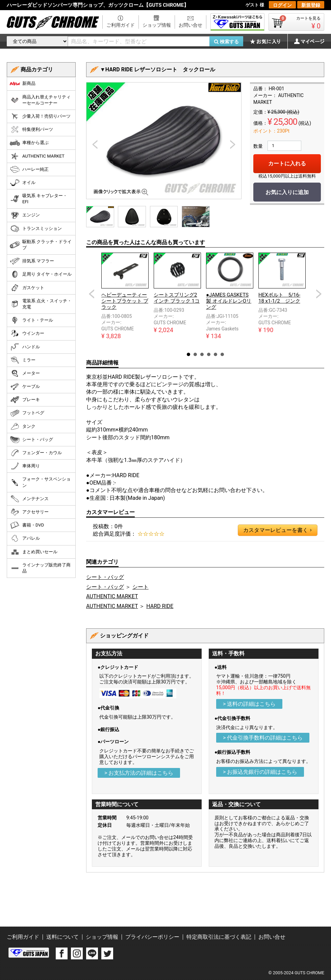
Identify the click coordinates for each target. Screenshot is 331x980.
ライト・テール (31, 320)
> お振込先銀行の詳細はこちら (260, 772)
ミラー (23, 360)
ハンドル (25, 347)
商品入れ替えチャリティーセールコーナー (40, 100)
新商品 (23, 84)
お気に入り (269, 41)
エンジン (25, 215)
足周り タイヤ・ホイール (41, 274)
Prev (92, 294)
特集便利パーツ (31, 130)
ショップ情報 (157, 25)
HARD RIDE (160, 606)
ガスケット (27, 288)
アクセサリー (29, 512)
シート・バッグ (105, 577)
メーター (25, 373)
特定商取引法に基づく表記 (219, 937)
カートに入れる (287, 164)
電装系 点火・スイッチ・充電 (41, 304)
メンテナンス (29, 499)
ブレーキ (25, 400)
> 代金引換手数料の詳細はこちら (263, 738)
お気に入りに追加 (287, 192)
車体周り (25, 466)
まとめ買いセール (34, 552)
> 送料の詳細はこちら (249, 704)
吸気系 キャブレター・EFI (39, 199)
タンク (23, 426)
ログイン (282, 5)
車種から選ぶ (29, 143)
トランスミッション (36, 229)
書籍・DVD (27, 525)
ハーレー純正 (29, 169)
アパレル (25, 538)
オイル (23, 183)
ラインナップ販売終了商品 (40, 568)
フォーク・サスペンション (40, 482)
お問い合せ (190, 25)
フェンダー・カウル (36, 453)
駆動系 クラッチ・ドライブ (41, 245)
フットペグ (27, 413)
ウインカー (27, 333)
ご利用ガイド (121, 25)
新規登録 (311, 5)
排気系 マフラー (32, 261)
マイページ (306, 41)
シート (141, 587)
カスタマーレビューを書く (277, 530)
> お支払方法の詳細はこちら (139, 773)
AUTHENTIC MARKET (112, 596)
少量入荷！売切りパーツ (40, 116)
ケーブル (25, 387)
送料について (62, 937)
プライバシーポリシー (152, 937)
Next (319, 294)
